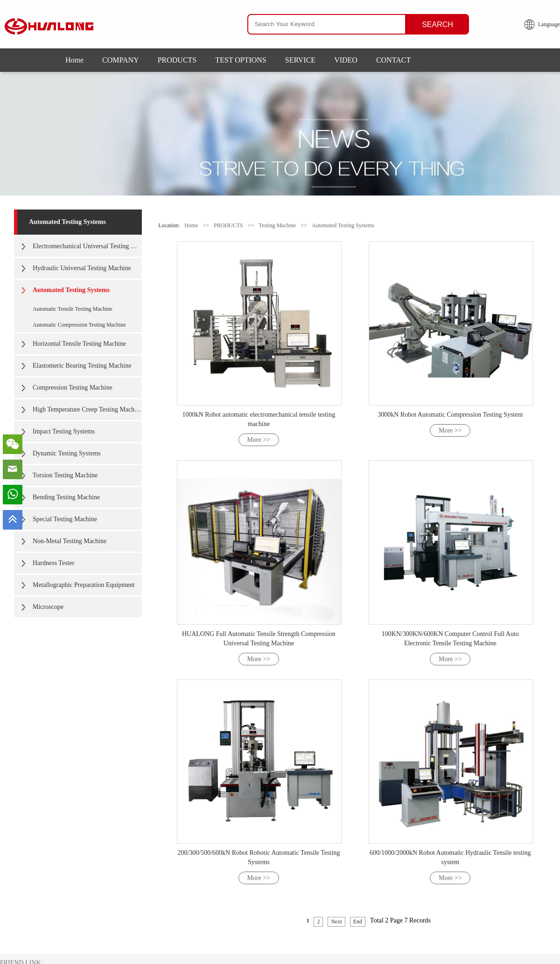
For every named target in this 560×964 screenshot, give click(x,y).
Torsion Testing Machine (65, 475)
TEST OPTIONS (241, 60)
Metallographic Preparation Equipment (84, 585)
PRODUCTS (177, 60)
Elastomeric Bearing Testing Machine (82, 366)
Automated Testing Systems (67, 222)
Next (336, 922)
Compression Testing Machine (73, 388)
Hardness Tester (53, 563)
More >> (259, 440)
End (358, 922)
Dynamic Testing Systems (67, 453)
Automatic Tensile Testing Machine (73, 309)
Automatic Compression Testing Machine (79, 325)
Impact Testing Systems (64, 431)
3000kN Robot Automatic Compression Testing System (450, 415)
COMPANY (121, 60)
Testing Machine (277, 225)
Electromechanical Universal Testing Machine (87, 246)
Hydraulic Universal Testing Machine (82, 268)
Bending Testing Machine (66, 497)
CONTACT (393, 60)
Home (74, 60)
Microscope (48, 607)
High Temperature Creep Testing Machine (87, 409)
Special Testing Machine (65, 519)
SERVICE (300, 60)
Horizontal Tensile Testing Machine (79, 344)
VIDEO (346, 60)
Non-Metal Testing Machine (70, 541)
